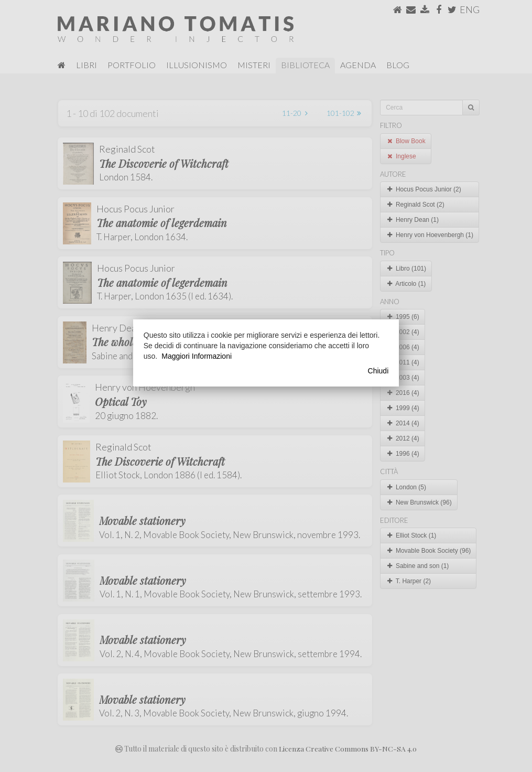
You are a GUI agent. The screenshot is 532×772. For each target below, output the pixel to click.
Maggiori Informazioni (197, 356)
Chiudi (378, 371)
